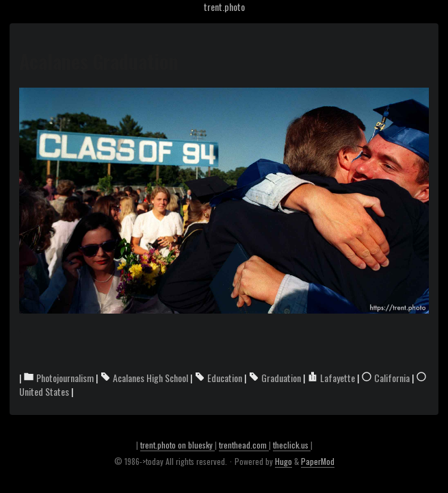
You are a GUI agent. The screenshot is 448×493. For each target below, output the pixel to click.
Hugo (284, 461)
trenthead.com (244, 445)
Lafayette (338, 378)
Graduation (281, 378)
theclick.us (292, 445)
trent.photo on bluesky (177, 445)
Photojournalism (65, 378)
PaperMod (318, 461)
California (392, 378)
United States (44, 391)
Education (225, 378)
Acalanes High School (150, 378)
